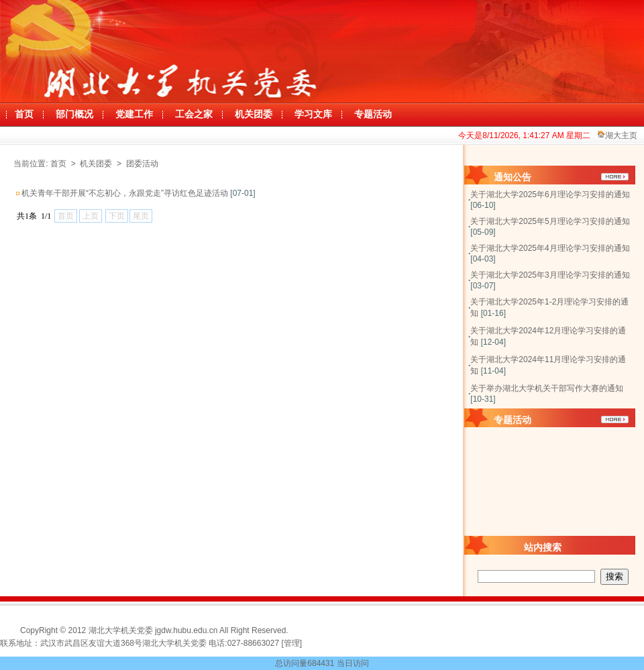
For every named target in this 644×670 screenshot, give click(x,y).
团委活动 (142, 164)
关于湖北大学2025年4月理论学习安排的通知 (550, 248)
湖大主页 (621, 135)
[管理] (291, 643)
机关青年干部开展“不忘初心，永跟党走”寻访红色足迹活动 (125, 193)
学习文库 (313, 114)
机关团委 (254, 114)
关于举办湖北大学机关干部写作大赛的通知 (547, 388)
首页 (24, 114)
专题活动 (373, 114)
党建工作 (134, 114)
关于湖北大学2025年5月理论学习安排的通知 (550, 221)
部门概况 (74, 114)
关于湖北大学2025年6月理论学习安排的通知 (550, 194)
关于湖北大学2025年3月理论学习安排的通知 (550, 275)
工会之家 (194, 114)
